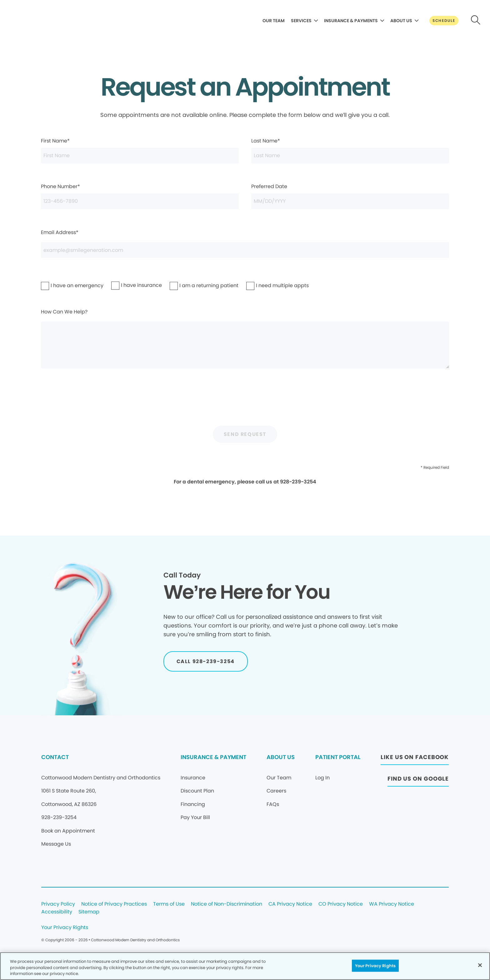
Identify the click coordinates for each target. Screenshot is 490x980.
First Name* (140, 150)
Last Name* (350, 150)
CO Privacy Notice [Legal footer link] (341, 904)
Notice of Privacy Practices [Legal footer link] (114, 904)
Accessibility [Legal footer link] (57, 912)
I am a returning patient (191, 285)
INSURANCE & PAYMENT (213, 757)
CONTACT (55, 757)
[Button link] (444, 21)
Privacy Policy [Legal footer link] (58, 904)
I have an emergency (61, 285)
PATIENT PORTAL (338, 757)
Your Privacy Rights (65, 928)
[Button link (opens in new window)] (415, 759)
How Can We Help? (245, 338)
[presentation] (245, 401)
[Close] (480, 965)
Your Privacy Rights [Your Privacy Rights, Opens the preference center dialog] (375, 965)
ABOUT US (401, 21)
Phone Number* (140, 196)
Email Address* (245, 243)
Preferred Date (350, 196)
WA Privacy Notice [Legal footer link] (392, 904)
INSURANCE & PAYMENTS (351, 21)
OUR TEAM (274, 21)
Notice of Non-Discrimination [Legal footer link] (227, 904)
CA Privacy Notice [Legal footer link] (290, 904)
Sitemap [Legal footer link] (89, 912)
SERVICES (301, 21)
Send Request (245, 434)
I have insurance (128, 285)
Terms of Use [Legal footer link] (169, 904)
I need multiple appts (266, 285)
